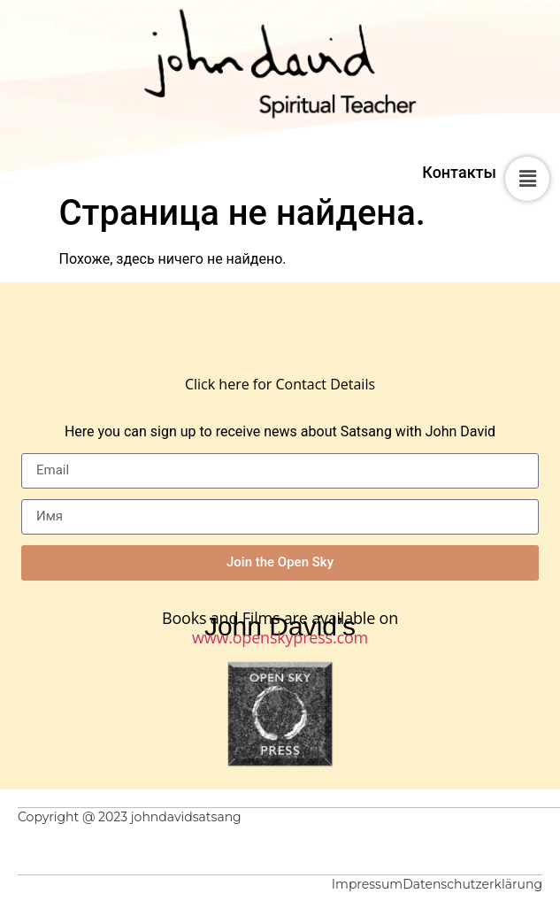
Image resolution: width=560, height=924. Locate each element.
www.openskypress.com (280, 637)
